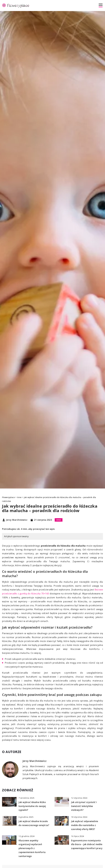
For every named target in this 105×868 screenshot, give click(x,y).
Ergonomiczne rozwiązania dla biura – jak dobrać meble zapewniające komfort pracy (87, 844)
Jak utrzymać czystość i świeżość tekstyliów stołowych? (84, 806)
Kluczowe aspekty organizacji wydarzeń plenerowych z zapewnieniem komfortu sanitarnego (32, 848)
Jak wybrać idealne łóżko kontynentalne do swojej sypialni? (32, 806)
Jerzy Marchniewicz (17, 520)
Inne (59, 520)
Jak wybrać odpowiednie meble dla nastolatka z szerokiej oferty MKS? (85, 825)
